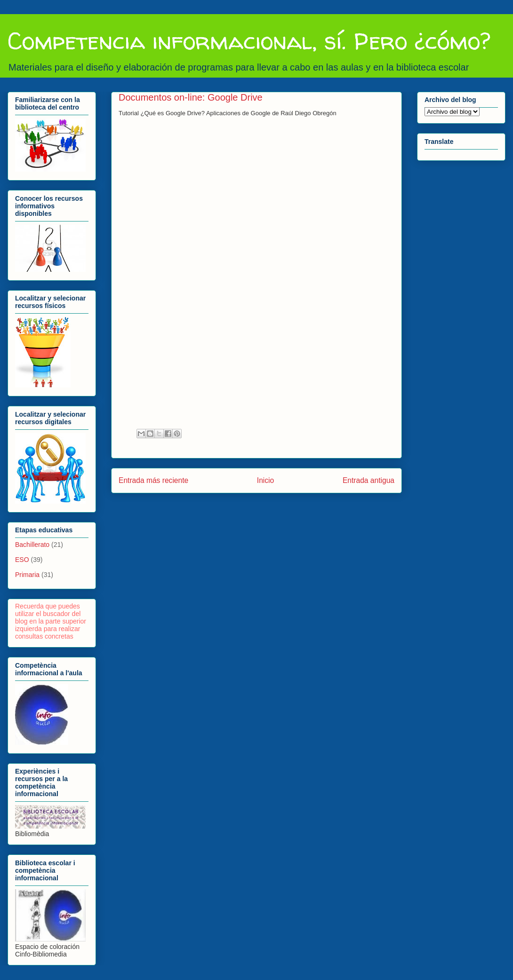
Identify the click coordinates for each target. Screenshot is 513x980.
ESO (22, 560)
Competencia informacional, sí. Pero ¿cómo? (249, 41)
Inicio (265, 480)
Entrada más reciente (153, 480)
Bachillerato (32, 545)
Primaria (27, 575)
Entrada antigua (369, 480)
